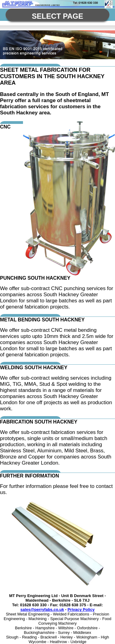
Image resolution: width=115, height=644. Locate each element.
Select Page (58, 16)
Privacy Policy (81, 609)
